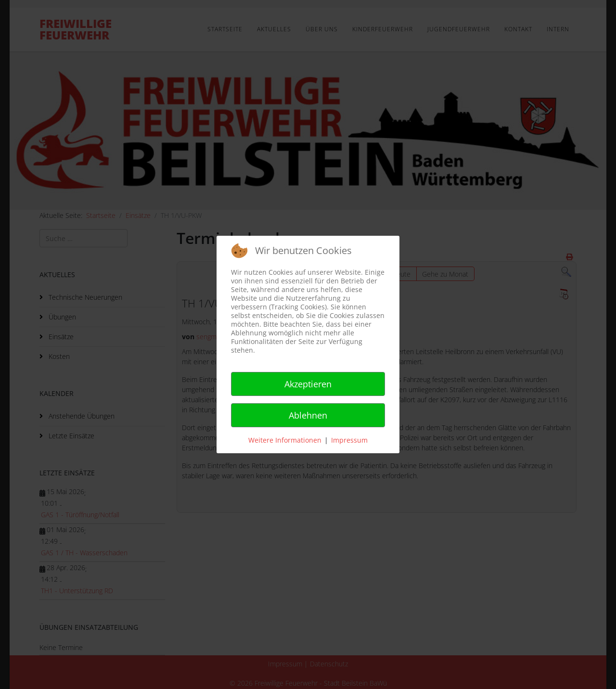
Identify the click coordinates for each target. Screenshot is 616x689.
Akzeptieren (308, 384)
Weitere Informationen (285, 440)
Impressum (349, 440)
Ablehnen (308, 415)
